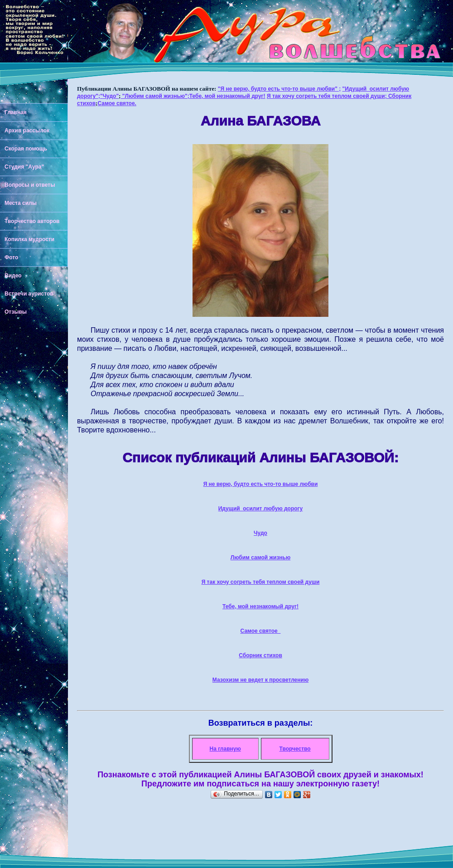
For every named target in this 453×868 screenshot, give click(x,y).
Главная (16, 112)
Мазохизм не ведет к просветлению (260, 680)
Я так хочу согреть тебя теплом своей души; (328, 96)
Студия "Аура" (24, 167)
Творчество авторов (32, 221)
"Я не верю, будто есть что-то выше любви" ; (279, 89)
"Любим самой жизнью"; (155, 96)
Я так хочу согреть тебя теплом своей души (261, 582)
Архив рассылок (27, 131)
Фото (11, 257)
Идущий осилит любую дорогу (261, 509)
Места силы (21, 203)
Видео (13, 276)
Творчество (295, 749)
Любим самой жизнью (261, 558)
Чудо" (111, 96)
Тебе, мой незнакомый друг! (227, 96)
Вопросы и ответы (30, 185)
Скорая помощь (26, 149)
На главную (225, 749)
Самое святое (261, 631)
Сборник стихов (260, 655)
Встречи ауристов (29, 294)
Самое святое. (117, 103)
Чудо (260, 533)
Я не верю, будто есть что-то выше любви (261, 484)
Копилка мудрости (29, 239)
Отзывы (16, 312)
